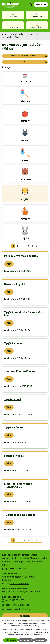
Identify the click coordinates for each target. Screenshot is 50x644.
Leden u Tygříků (14, 456)
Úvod (5, 34)
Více (9, 264)
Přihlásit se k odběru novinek (28, 56)
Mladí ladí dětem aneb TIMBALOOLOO (18, 485)
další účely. (35, 626)
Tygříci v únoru (14, 428)
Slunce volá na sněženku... (20, 371)
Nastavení (40, 640)
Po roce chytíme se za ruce (21, 256)
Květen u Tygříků (15, 284)
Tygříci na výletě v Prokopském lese (24, 314)
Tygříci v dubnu (14, 343)
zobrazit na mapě (19, 584)
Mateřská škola (18, 34)
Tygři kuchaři (12, 399)
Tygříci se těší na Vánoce (20, 515)
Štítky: (6, 68)
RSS (34, 62)
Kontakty (25, 616)
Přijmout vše (11, 640)
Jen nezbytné (26, 640)
